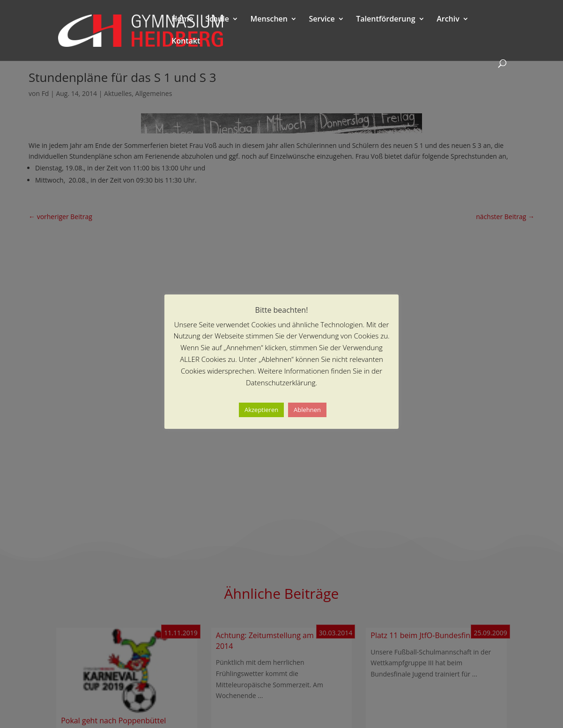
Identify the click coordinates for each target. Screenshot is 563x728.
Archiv (448, 20)
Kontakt (186, 42)
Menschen (269, 20)
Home (182, 20)
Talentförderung (385, 20)
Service (322, 20)
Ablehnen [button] (307, 410)
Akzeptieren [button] (261, 410)
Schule (217, 20)
